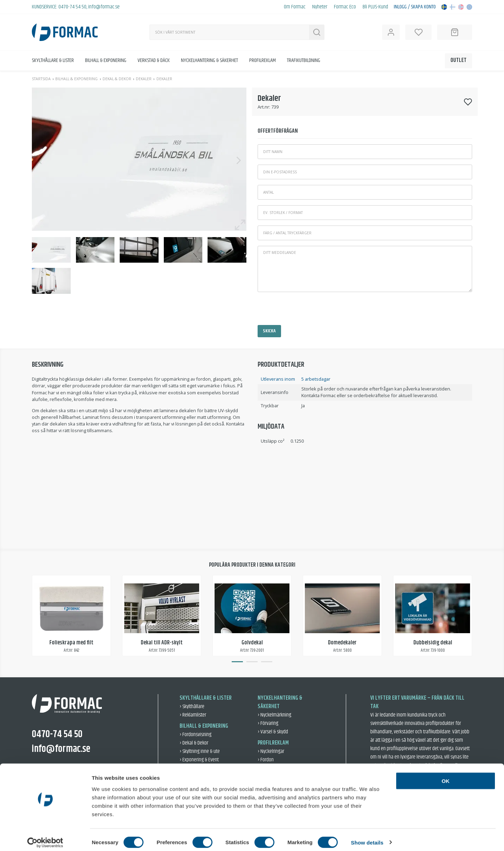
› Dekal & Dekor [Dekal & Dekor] (194, 743)
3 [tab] (267, 662)
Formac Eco (345, 7)
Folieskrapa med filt (71, 643)
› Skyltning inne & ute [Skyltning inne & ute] (200, 751)
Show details (367, 837)
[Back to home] (65, 32)
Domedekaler (342, 643)
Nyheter (320, 7)
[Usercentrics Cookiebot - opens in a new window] (45, 837)
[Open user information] (391, 32)
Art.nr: (264, 107)
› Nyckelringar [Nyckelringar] (271, 751)
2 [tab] (252, 662)
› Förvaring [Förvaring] (268, 723)
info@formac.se (104, 7)
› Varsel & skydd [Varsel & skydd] (273, 732)
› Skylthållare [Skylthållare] (192, 707)
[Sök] (229, 32)
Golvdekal (252, 643)
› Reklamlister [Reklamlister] (193, 715)
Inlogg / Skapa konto (415, 7)
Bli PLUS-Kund (375, 7)
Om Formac (295, 7)
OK (446, 776)
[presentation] (311, 311)
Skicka (269, 331)
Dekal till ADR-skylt (162, 643)
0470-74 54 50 (72, 7)
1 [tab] (237, 662)
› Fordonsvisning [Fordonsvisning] (195, 735)
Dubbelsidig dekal (433, 643)
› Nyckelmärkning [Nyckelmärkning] (274, 715)
